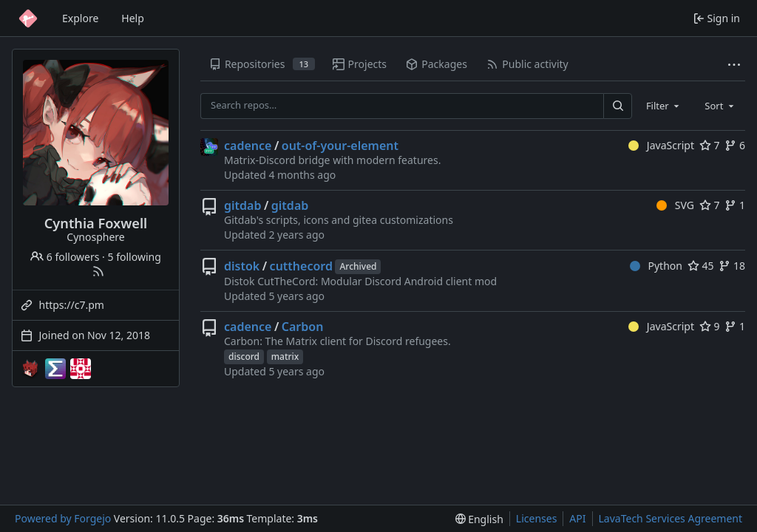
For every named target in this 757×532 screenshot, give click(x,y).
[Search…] (617, 106)
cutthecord (301, 266)
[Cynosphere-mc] (30, 369)
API (577, 518)
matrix (285, 357)
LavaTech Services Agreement (671, 518)
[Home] (28, 18)
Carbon (303, 327)
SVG (675, 205)
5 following (135, 257)
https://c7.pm (72, 305)
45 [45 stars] (701, 266)
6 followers (65, 257)
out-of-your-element (340, 146)
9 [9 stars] (710, 326)
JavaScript (661, 145)
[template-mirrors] (81, 369)
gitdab (242, 205)
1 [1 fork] (735, 205)
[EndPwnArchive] (55, 369)
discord (244, 357)
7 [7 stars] (710, 145)
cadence (248, 146)
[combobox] (664, 106)
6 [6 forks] (735, 145)
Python (656, 266)
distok (242, 266)
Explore (80, 18)
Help (133, 18)
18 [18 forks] (732, 266)
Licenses (537, 518)
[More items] (734, 65)
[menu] (479, 519)
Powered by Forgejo (63, 518)
